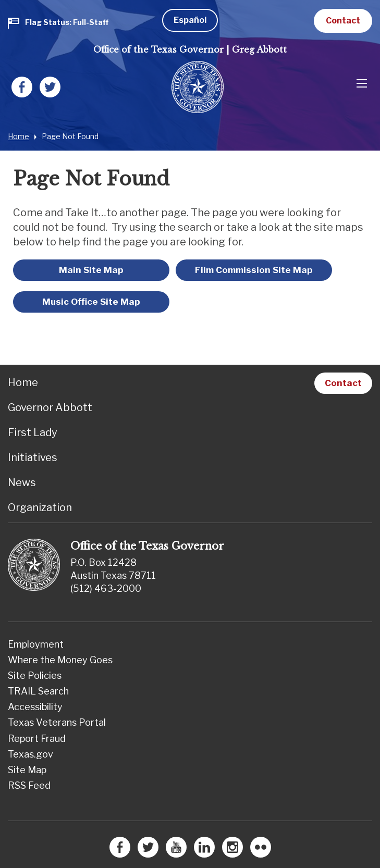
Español (190, 20)
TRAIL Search (38, 691)
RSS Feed (29, 785)
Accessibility (35, 707)
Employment (36, 644)
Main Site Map (91, 270)
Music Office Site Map (91, 302)
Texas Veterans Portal (57, 722)
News (22, 482)
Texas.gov (30, 754)
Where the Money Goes (60, 660)
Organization (40, 507)
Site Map (27, 770)
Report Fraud (37, 739)
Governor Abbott (50, 407)
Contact (343, 21)
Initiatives (33, 457)
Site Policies (35, 675)
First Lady (33, 432)
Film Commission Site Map (254, 270)
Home (19, 136)
